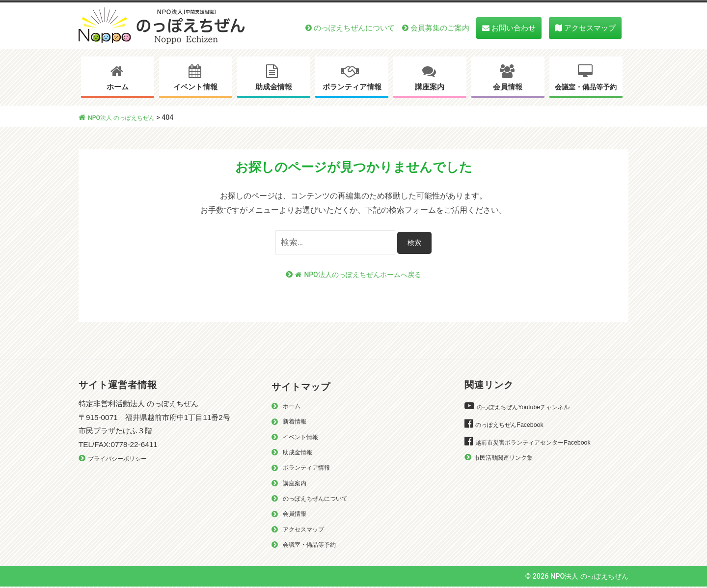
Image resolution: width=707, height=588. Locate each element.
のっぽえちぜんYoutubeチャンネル (530, 407)
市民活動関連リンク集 (508, 458)
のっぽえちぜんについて (354, 28)
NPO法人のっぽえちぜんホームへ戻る (358, 275)
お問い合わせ (514, 28)
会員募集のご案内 (440, 28)
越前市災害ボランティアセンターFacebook (542, 443)
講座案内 (430, 87)
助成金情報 (274, 87)
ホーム (118, 87)
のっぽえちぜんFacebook (514, 425)
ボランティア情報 (352, 87)
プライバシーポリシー (122, 459)
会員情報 (508, 87)
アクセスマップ (590, 28)
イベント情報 (195, 87)
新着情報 (297, 422)
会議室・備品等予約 (586, 87)
